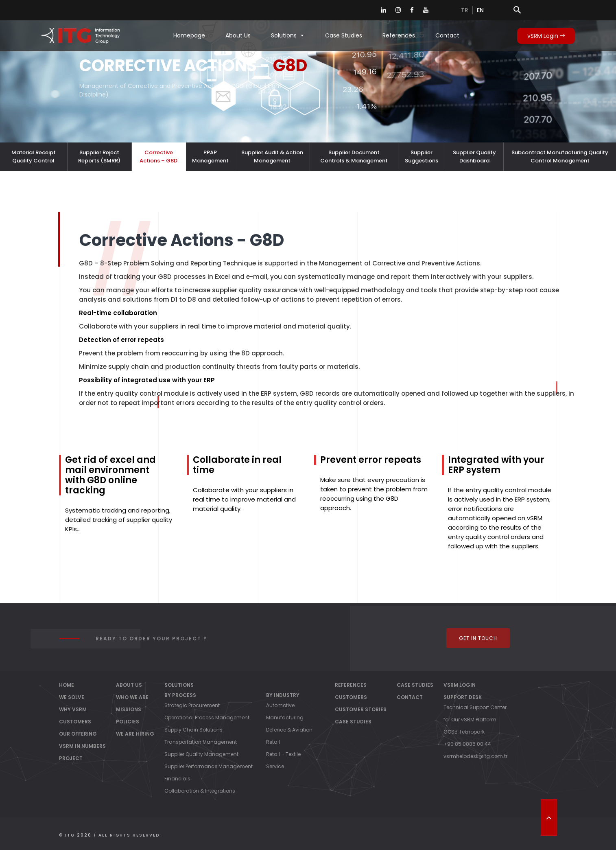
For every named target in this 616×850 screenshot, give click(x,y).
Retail (273, 742)
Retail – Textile (283, 754)
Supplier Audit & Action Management (272, 157)
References (399, 35)
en (480, 10)
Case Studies (344, 35)
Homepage (189, 35)
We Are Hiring (135, 734)
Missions (129, 709)
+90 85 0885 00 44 (467, 744)
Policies (128, 722)
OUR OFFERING (78, 734)
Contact (447, 35)
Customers (351, 697)
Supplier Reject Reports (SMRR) (99, 157)
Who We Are (132, 697)
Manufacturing (285, 717)
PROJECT (71, 758)
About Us (238, 35)
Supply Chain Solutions (193, 730)
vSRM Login (546, 36)
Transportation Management (201, 742)
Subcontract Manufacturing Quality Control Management (560, 157)
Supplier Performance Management (209, 766)
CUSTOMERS (75, 722)
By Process (180, 695)
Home (67, 685)
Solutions (288, 35)
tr (465, 10)
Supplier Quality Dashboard (474, 157)
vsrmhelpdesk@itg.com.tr (475, 756)
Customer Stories (361, 709)
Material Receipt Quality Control (34, 157)
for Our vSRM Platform (470, 720)
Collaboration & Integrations (200, 791)
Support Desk (463, 697)
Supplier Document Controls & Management (354, 157)
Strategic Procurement (192, 705)
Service (275, 766)
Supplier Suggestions (422, 157)
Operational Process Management (207, 717)
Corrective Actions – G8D (158, 157)
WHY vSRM (73, 709)
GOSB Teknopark (464, 732)
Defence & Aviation (289, 730)
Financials (177, 779)
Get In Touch (478, 638)
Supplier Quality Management (201, 754)
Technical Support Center (475, 707)
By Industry (283, 695)
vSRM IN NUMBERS (82, 746)
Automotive (280, 705)
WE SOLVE (72, 697)
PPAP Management (210, 157)
